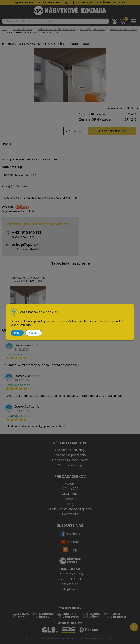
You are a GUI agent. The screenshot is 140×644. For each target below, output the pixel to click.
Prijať (17, 333)
